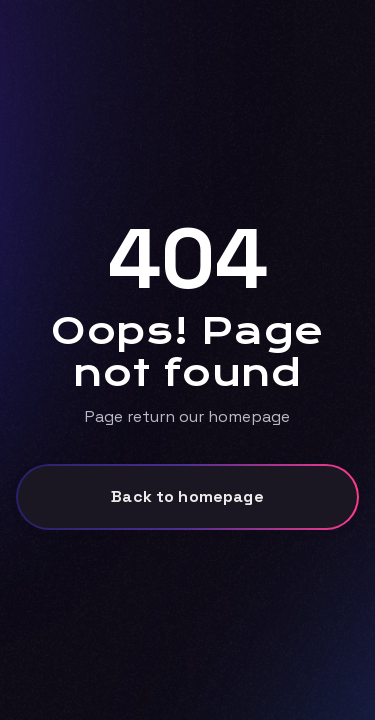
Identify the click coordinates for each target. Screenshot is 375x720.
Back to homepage (187, 496)
